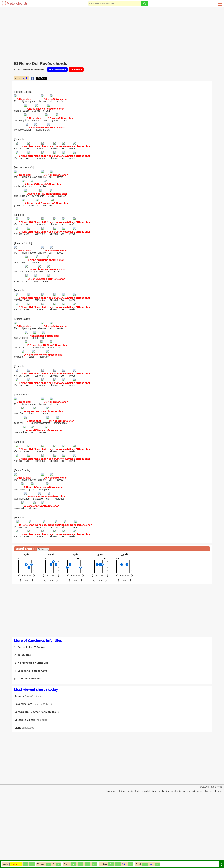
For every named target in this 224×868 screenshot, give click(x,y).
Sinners (19, 759)
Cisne (18, 790)
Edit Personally (57, 70)
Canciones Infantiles (33, 70)
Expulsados (28, 790)
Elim (59, 775)
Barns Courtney (33, 759)
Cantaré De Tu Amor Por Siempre (35, 775)
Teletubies (24, 718)
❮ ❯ (25, 78)
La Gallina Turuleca (30, 741)
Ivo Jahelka (42, 782)
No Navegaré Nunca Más (33, 725)
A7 (123, 618)
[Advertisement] (112, 33)
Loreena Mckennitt (44, 767)
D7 (49, 618)
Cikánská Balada (25, 782)
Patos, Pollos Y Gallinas (32, 710)
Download (76, 70)
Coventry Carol (24, 767)
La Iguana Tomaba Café (32, 733)
